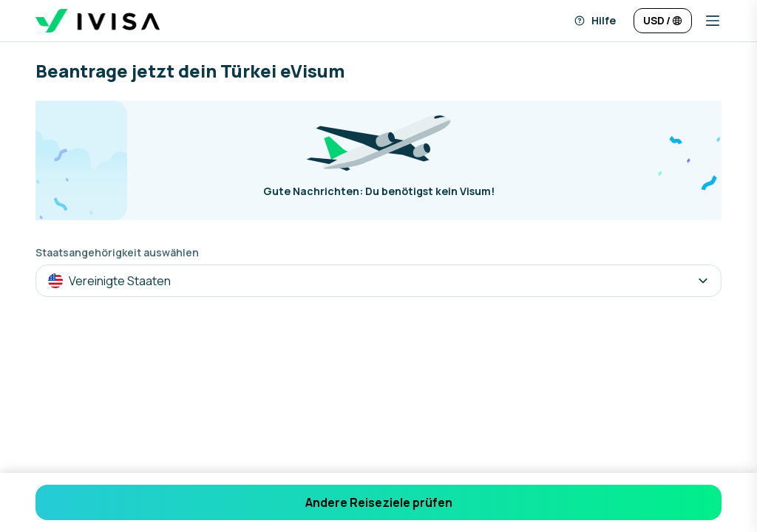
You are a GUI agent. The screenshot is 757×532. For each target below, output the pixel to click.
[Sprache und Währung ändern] (663, 21)
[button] (707, 21)
